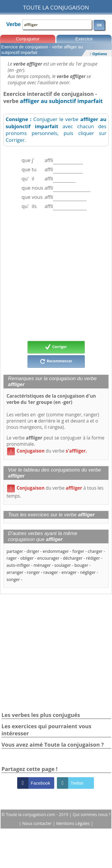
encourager (48, 558)
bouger (81, 565)
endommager (56, 551)
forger (78, 551)
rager (12, 558)
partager (15, 551)
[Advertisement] (56, 276)
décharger (73, 558)
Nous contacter (37, 823)
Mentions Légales (74, 823)
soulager (63, 565)
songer (13, 579)
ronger (33, 572)
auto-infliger (18, 565)
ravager (51, 572)
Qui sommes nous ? (92, 814)
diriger (33, 551)
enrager (69, 572)
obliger (27, 558)
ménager (42, 565)
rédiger (93, 558)
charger (95, 551)
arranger (15, 572)
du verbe (47, 451)
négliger (88, 572)
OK (99, 25)
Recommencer (56, 361)
